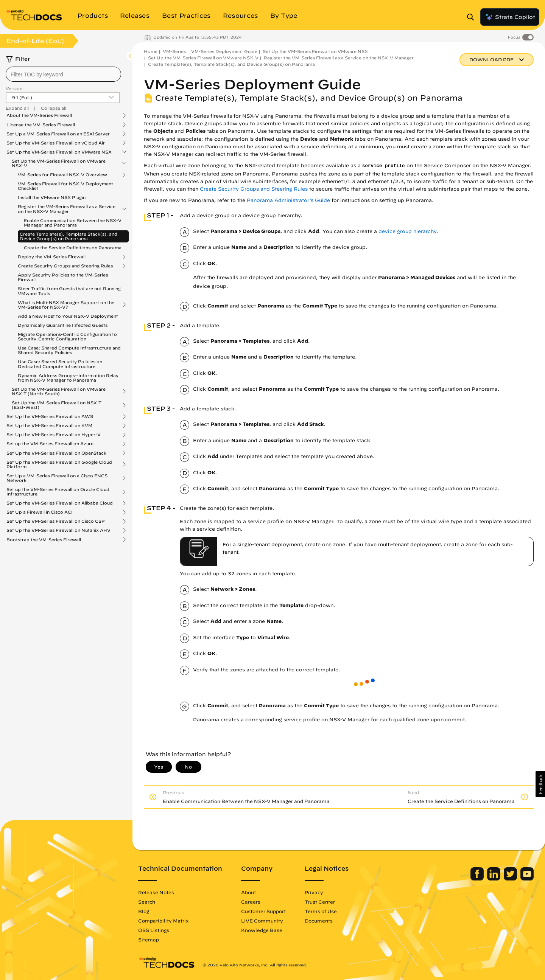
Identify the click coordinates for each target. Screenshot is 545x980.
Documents (319, 921)
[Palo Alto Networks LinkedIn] (494, 879)
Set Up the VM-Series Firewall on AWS (50, 416)
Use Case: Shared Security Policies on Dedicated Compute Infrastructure (60, 364)
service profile (384, 166)
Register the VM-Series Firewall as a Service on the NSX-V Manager (67, 209)
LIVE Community (262, 921)
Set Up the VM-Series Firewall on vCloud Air (56, 143)
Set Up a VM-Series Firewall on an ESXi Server (58, 134)
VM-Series (174, 51)
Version (14, 88)
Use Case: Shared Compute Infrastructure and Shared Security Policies (69, 350)
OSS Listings (154, 930)
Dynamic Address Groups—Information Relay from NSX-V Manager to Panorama (68, 378)
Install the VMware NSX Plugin (52, 197)
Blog (144, 911)
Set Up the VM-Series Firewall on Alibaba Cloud (60, 503)
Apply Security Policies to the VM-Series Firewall (63, 277)
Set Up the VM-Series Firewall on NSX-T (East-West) (57, 405)
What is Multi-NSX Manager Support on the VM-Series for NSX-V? (66, 305)
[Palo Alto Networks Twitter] (511, 879)
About (248, 892)
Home (151, 51)
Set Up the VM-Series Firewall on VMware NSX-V (59, 163)
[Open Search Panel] (473, 17)
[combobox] (63, 74)
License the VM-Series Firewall (41, 125)
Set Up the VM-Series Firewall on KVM (49, 426)
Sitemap (149, 940)
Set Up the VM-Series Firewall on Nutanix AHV (58, 530)
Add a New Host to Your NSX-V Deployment (68, 316)
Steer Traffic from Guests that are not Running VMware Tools (69, 291)
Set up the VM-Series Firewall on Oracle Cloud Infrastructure (58, 492)
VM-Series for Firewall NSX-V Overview (62, 175)
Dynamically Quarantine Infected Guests (63, 325)
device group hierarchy (407, 231)
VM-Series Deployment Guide (224, 51)
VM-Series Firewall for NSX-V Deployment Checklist (65, 186)
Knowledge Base (262, 930)
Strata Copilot (510, 17)
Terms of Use (321, 911)
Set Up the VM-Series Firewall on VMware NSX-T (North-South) (59, 391)
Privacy (314, 892)
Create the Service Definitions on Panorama (73, 248)
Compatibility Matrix (163, 921)
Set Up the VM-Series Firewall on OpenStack (56, 453)
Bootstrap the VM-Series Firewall (44, 540)
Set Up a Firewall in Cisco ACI (40, 512)
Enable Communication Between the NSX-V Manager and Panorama (73, 223)
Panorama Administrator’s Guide (288, 200)
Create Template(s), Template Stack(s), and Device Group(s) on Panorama (69, 236)
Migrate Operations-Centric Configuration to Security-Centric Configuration (67, 336)
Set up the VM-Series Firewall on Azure (50, 444)
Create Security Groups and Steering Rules (65, 266)
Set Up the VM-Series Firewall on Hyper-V (54, 435)
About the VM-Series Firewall (39, 115)
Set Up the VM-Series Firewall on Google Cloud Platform (59, 464)
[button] (540, 784)
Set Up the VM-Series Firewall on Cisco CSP (56, 521)
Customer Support (263, 911)
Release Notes (156, 892)
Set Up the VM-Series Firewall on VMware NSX (59, 152)
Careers (251, 902)
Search (147, 902)
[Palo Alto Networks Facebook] (478, 879)
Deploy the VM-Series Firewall (52, 257)
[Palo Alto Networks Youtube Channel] (527, 879)
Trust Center (320, 902)
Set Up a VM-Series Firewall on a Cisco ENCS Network (57, 478)
